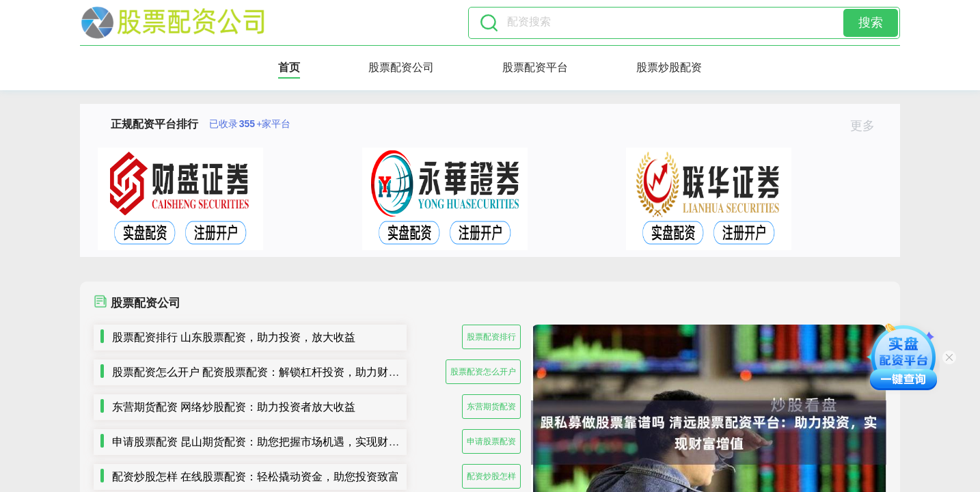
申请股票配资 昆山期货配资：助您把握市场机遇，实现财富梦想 (267, 442)
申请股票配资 (491, 441)
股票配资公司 (401, 67)
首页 (289, 67)
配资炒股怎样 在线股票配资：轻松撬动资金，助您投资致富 (256, 477)
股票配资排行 (491, 337)
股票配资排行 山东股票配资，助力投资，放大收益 (234, 337)
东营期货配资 (491, 407)
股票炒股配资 (669, 67)
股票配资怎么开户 (483, 372)
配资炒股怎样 (491, 476)
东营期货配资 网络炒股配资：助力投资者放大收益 (234, 407)
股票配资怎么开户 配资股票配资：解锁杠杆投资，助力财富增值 (267, 372)
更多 (868, 126)
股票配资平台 (535, 67)
